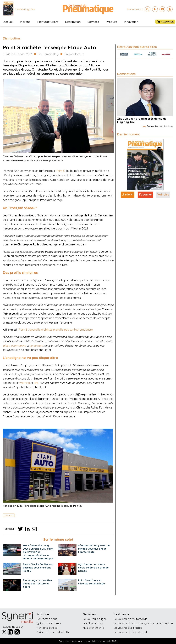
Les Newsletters (93, 623)
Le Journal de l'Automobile (131, 619)
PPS (36, 383)
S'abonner (145, 194)
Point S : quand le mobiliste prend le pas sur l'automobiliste (56, 330)
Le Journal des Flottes (128, 628)
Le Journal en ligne (95, 619)
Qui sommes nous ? (49, 623)
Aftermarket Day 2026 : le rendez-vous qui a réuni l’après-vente (94, 549)
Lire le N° (128, 194)
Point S (60, 171)
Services (93, 22)
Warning (25, 383)
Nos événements (93, 628)
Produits (111, 22)
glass (6, 346)
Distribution (73, 22)
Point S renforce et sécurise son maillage (92, 582)
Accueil (8, 22)
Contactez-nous (47, 619)
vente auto (36, 346)
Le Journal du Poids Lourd (130, 632)
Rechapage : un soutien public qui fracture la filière (37, 584)
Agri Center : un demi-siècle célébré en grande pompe (93, 568)
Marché (25, 22)
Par (48, 54)
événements (134, 9)
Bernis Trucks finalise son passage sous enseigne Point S (38, 568)
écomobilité (18, 346)
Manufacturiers (48, 22)
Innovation (131, 22)
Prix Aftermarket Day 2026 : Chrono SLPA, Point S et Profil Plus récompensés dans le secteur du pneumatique (38, 552)
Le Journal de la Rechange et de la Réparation (143, 623)
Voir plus (163, 194)
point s (9, 515)
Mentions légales (47, 628)
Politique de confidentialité (53, 632)
